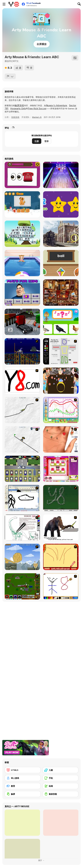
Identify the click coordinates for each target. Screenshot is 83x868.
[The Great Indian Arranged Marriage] (61, 381)
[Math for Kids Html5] (22, 293)
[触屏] (23, 794)
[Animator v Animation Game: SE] (22, 498)
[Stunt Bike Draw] (22, 351)
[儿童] (61, 770)
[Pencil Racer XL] (22, 410)
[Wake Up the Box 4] (22, 557)
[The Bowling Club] (61, 175)
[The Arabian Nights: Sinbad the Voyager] (61, 293)
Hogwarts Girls (18, 108)
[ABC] (61, 263)
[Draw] (22, 381)
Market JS (37, 117)
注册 (37, 141)
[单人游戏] (23, 778)
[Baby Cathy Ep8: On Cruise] (22, 263)
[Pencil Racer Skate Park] (22, 439)
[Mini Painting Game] (61, 586)
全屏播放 (42, 44)
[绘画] (61, 786)
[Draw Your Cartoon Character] (61, 351)
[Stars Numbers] (61, 204)
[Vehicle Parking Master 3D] (22, 322)
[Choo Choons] (22, 586)
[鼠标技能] (61, 794)
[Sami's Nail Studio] (61, 469)
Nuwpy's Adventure (57, 105)
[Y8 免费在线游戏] (14, 4)
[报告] (10, 76)
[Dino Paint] (22, 528)
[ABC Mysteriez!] (61, 234)
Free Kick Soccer (37, 108)
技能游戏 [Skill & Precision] (15, 117)
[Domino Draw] (61, 498)
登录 (47, 141)
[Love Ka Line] (61, 439)
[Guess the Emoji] (22, 175)
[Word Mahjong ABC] (22, 234)
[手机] (61, 778)
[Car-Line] (22, 469)
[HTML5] (23, 770)
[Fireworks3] (61, 557)
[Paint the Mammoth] (61, 528)
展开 (42, 860)
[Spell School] (22, 204)
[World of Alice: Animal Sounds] (61, 322)
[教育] (23, 786)
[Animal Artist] (61, 410)
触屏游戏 (19, 105)
